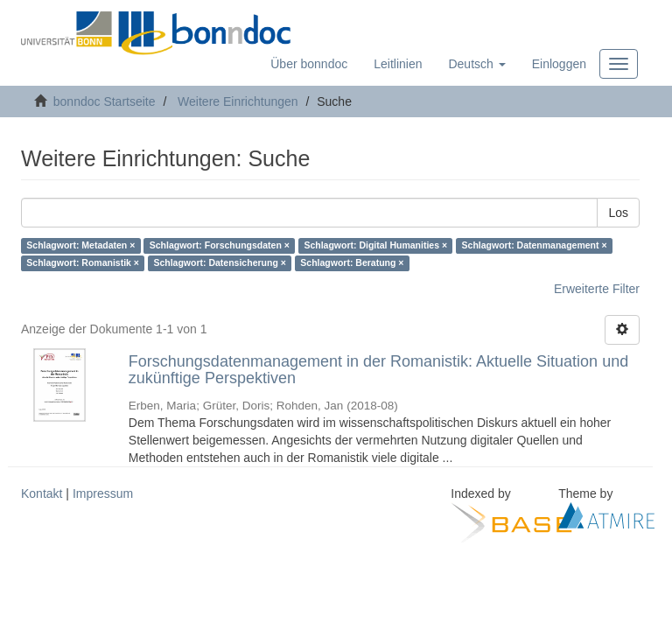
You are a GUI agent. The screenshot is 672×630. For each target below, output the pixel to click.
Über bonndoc (309, 64)
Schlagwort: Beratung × (352, 263)
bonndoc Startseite (105, 101)
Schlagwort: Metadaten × (80, 246)
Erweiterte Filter (597, 289)
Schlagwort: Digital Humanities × (375, 246)
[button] (476, 64)
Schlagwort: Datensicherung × (219, 263)
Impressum (103, 493)
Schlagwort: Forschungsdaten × (220, 246)
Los (618, 213)
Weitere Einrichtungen (238, 101)
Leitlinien (398, 64)
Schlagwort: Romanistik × (83, 263)
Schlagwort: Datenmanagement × (535, 246)
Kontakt (42, 493)
